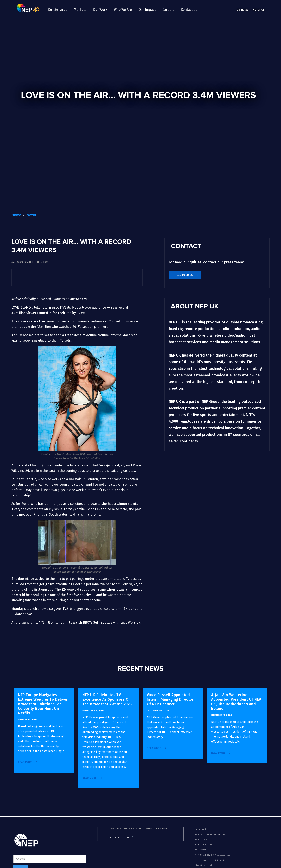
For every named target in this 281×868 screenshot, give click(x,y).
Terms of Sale (201, 839)
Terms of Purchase (203, 845)
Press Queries (183, 275)
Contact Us (189, 10)
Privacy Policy (201, 829)
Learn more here (119, 837)
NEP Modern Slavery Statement (209, 860)
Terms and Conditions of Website (210, 834)
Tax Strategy (201, 850)
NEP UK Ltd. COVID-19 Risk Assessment (212, 855)
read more (25, 762)
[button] (58, 10)
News (31, 215)
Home (16, 215)
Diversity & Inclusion (204, 865)
